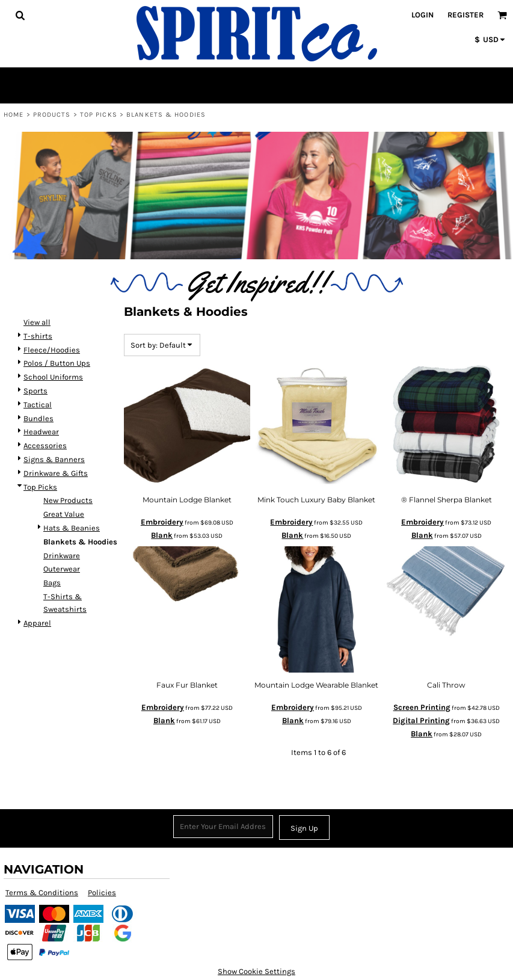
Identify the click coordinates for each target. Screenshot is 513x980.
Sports (35, 391)
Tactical (38, 405)
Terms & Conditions (42, 892)
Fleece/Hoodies (52, 350)
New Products (68, 500)
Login (422, 15)
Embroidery (162, 522)
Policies (102, 892)
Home (14, 115)
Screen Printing (422, 707)
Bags (52, 583)
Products (52, 115)
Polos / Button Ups (57, 363)
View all (37, 322)
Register (465, 15)
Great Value (64, 514)
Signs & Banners (54, 459)
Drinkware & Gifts (56, 473)
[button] (20, 15)
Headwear (41, 432)
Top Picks (99, 115)
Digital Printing (421, 720)
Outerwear (62, 569)
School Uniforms (53, 377)
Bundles (38, 418)
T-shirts (38, 336)
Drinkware (62, 556)
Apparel (37, 623)
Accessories (45, 445)
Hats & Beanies (72, 528)
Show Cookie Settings (256, 971)
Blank (162, 535)
